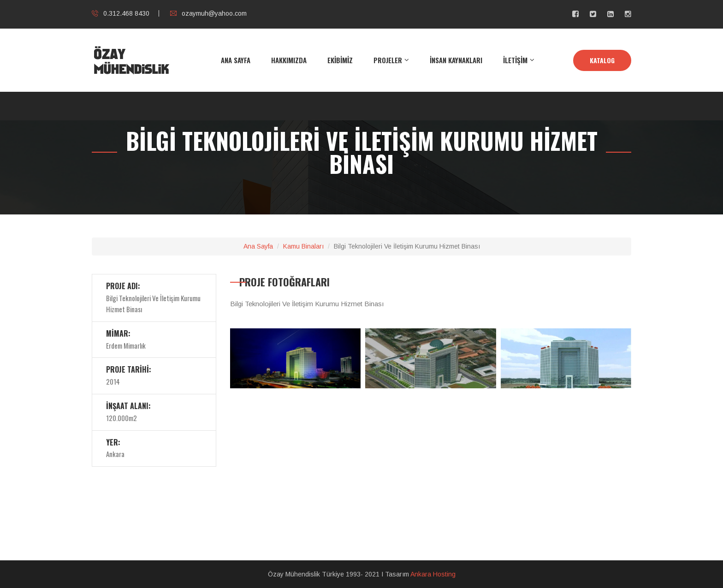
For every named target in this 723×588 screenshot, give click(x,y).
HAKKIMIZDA (289, 60)
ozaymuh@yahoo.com (208, 13)
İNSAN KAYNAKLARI (456, 60)
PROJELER (388, 60)
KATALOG (602, 60)
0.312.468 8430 (121, 13)
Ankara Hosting (433, 574)
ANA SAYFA (236, 60)
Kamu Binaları (303, 246)
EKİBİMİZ (340, 60)
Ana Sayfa (258, 246)
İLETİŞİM (515, 60)
